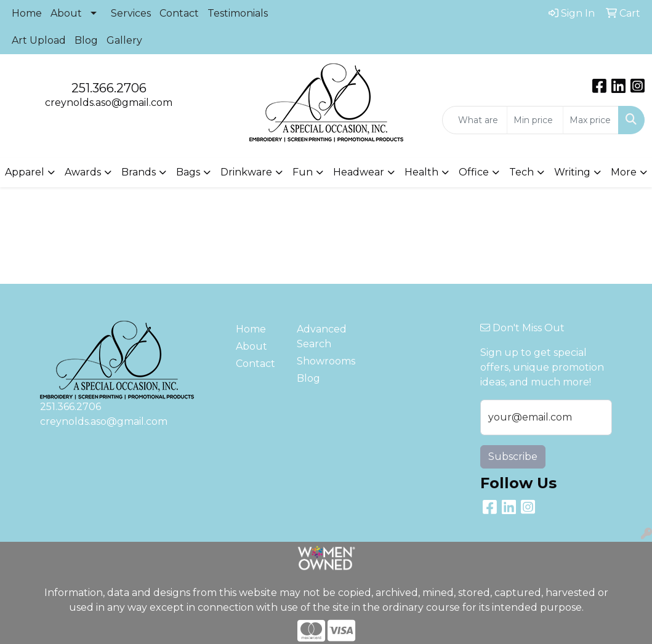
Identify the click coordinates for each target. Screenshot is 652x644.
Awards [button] (83, 172)
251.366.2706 (109, 88)
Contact (179, 13)
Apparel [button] (25, 172)
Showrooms (320, 361)
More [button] (624, 172)
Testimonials (238, 13)
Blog (86, 40)
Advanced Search (320, 336)
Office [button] (474, 172)
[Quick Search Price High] (591, 120)
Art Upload (39, 40)
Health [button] (421, 172)
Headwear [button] (359, 172)
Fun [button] (303, 172)
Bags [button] (188, 172)
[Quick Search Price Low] (535, 120)
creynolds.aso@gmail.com (109, 103)
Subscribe (513, 457)
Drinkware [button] (246, 172)
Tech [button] (521, 172)
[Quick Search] (475, 120)
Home (27, 13)
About (66, 13)
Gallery (124, 40)
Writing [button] (572, 172)
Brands (139, 172)
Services (131, 13)
